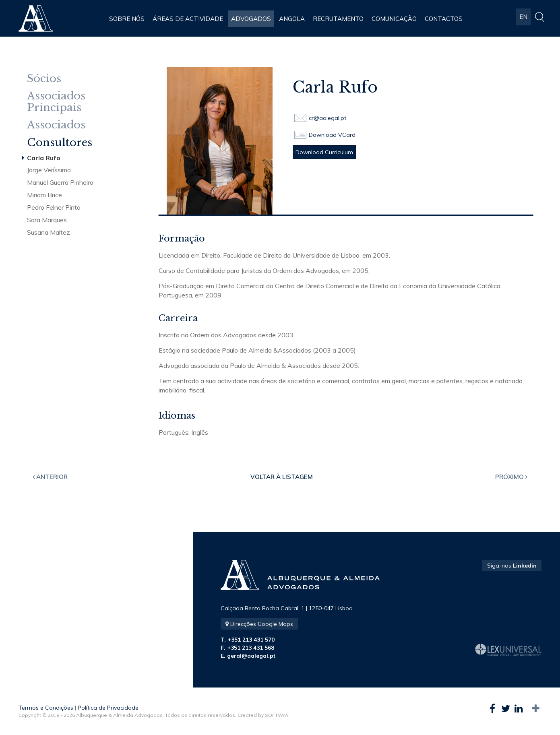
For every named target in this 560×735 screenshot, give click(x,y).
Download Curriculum (324, 152)
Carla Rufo (44, 158)
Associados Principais (56, 102)
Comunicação (394, 19)
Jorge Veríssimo (49, 170)
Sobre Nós (127, 19)
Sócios (44, 79)
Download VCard (332, 135)
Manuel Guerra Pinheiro (60, 182)
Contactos (444, 19)
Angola (292, 19)
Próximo (511, 477)
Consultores (60, 143)
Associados (56, 125)
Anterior (50, 477)
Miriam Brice (44, 195)
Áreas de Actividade (188, 19)
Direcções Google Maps (259, 624)
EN (523, 19)
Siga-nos (512, 566)
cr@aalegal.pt (328, 118)
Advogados (251, 19)
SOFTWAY (277, 715)
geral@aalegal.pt (251, 656)
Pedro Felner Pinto (54, 207)
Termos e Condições (46, 708)
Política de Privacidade (108, 708)
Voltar (282, 477)
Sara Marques (47, 220)
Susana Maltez (49, 232)
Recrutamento (338, 19)
